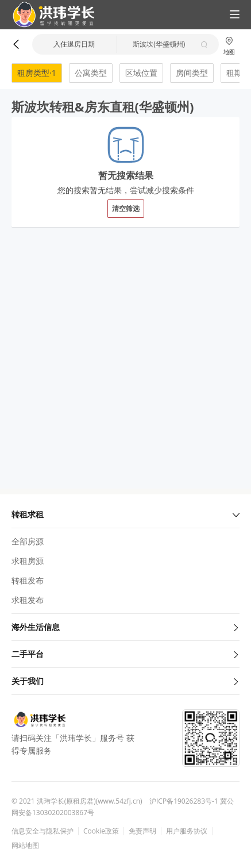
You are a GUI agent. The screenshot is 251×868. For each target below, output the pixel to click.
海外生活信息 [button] (126, 627)
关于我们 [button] (126, 681)
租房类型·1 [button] (37, 73)
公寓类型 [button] (91, 73)
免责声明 (142, 831)
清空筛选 (126, 208)
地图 (229, 46)
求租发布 (28, 600)
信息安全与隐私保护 (43, 831)
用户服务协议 (187, 831)
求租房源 (28, 561)
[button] (49, 15)
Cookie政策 (101, 831)
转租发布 (28, 580)
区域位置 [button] (141, 73)
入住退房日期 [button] (74, 44)
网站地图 (25, 846)
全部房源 (28, 541)
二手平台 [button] (126, 654)
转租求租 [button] (126, 514)
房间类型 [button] (192, 73)
